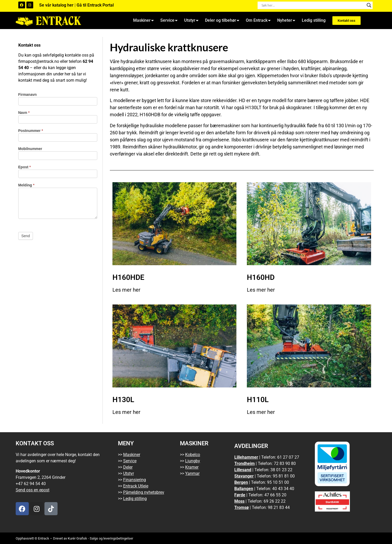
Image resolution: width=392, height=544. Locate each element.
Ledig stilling (314, 20)
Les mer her (126, 290)
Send (26, 236)
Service (169, 20)
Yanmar (192, 473)
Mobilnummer (30, 149)
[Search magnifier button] (369, 5)
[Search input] (313, 5)
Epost (25, 167)
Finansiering (135, 480)
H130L (123, 400)
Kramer (192, 467)
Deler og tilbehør (222, 20)
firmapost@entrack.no (39, 61)
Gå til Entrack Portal (95, 5)
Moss (239, 501)
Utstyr (191, 20)
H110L (258, 400)
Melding (26, 185)
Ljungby (193, 461)
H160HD (261, 277)
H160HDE (128, 277)
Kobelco (193, 455)
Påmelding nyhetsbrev (144, 492)
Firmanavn (28, 95)
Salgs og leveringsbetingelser (111, 538)
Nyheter (286, 20)
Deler (128, 467)
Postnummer (31, 131)
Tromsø (242, 507)
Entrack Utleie (136, 486)
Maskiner (143, 20)
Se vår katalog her (57, 5)
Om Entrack (258, 20)
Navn (24, 113)
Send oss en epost (33, 490)
